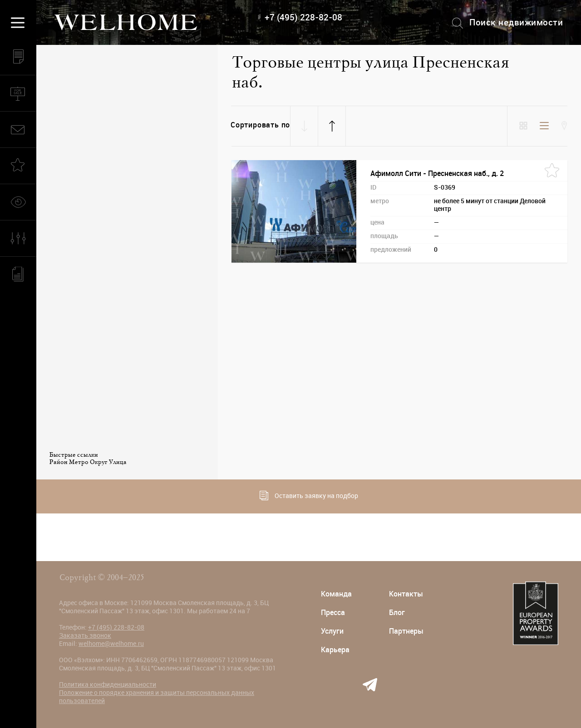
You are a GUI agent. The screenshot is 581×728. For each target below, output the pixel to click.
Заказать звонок (85, 635)
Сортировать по (260, 125)
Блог (397, 613)
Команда (336, 594)
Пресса (333, 613)
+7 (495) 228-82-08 (303, 17)
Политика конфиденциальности (108, 684)
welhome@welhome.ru (111, 644)
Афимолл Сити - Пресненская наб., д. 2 (437, 173)
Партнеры (406, 631)
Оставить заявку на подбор (309, 496)
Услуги (332, 631)
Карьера (335, 650)
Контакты (406, 594)
